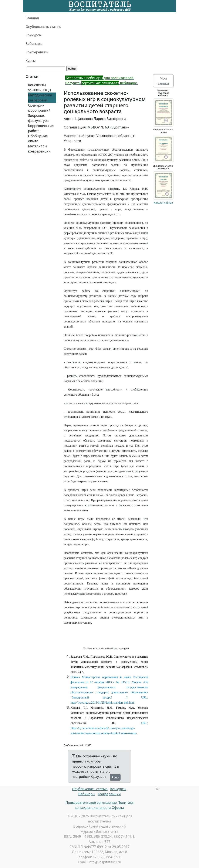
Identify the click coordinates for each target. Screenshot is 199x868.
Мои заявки (163, 81)
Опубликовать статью (43, 27)
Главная (32, 18)
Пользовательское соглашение (91, 802)
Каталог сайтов (163, 203)
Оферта (118, 808)
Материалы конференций (39, 149)
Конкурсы (33, 35)
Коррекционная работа (41, 128)
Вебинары (34, 44)
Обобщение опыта (38, 138)
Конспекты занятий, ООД (39, 87)
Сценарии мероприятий (39, 108)
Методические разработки (40, 98)
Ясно (115, 777)
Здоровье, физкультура (38, 118)
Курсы (31, 61)
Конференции (37, 52)
